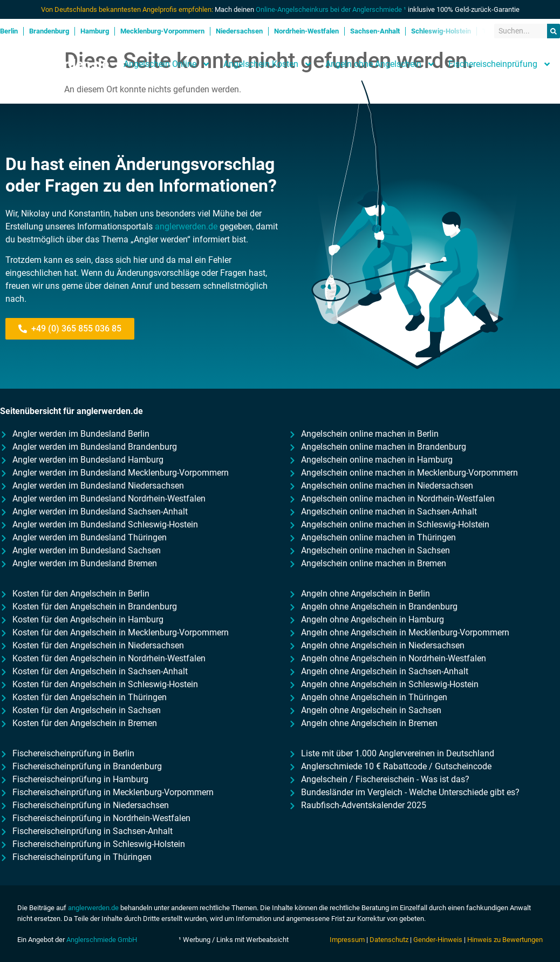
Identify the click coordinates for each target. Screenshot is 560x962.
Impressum (347, 940)
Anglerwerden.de (59, 64)
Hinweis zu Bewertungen (505, 940)
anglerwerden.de (186, 226)
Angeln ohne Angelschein (380, 64)
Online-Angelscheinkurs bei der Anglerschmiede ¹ (331, 9)
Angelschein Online (167, 64)
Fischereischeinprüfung (500, 64)
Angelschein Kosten (268, 64)
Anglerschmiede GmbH (102, 940)
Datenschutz (389, 940)
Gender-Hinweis (438, 940)
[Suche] (554, 31)
